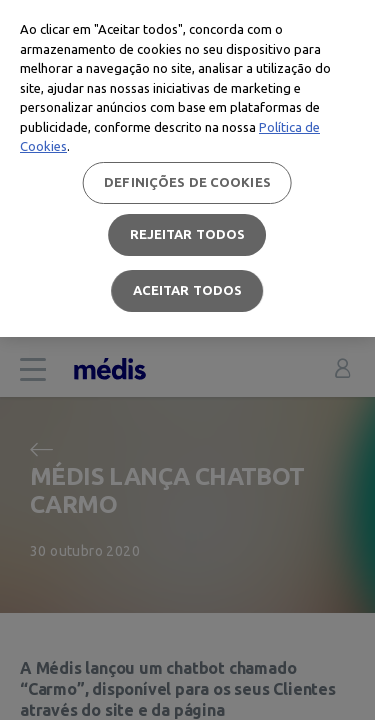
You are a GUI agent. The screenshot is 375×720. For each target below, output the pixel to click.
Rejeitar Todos (188, 234)
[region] (187, 168)
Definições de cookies (187, 182)
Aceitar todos (188, 290)
